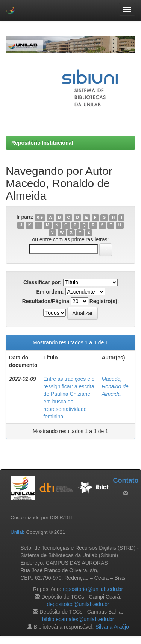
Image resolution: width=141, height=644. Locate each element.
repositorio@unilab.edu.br (93, 589)
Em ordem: (50, 292)
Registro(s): (104, 301)
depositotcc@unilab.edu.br (78, 604)
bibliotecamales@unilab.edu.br (78, 619)
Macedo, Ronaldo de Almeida (115, 386)
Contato (126, 480)
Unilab (18, 532)
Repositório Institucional (42, 143)
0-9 (40, 217)
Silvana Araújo (112, 627)
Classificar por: (42, 282)
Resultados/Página (46, 301)
